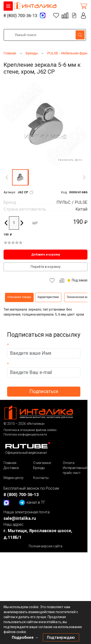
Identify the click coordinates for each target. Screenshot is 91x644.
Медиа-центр (14, 478)
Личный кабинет (84, 16)
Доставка (11, 468)
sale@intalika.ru (20, 518)
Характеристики (48, 297)
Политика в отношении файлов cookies (30, 430)
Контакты (41, 478)
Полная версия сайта (45, 546)
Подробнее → (25, 637)
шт (35, 223)
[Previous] (7, 177)
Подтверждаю (61, 637)
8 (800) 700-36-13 (20, 16)
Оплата (69, 463)
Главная (10, 463)
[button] (20, 177)
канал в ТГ (32, 502)
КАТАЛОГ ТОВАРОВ (8, 6)
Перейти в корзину (45, 267)
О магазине (42, 463)
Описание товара (19, 297)
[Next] (84, 177)
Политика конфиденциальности (25, 434)
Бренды (39, 468)
